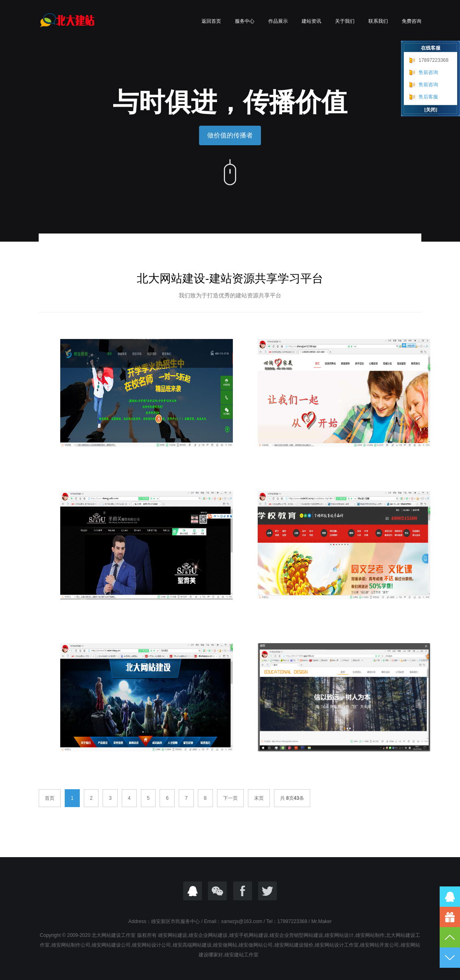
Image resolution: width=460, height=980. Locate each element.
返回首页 (211, 21)
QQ (193, 891)
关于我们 (345, 21)
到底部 (450, 958)
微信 (217, 891)
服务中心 (245, 21)
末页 (259, 798)
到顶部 (450, 937)
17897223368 (433, 60)
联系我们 (378, 21)
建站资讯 (311, 21)
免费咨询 (412, 21)
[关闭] (431, 110)
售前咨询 (428, 72)
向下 (230, 171)
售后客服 (428, 97)
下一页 (230, 798)
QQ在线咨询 (450, 897)
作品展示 (278, 21)
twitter (267, 891)
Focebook (243, 891)
